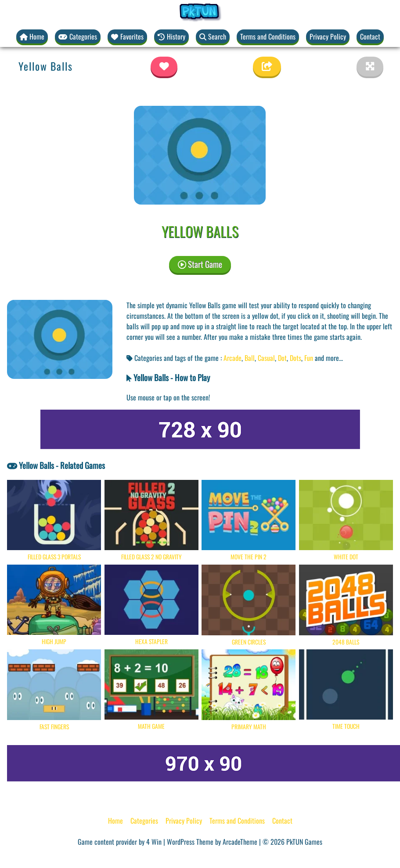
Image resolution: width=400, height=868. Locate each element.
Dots (295, 358)
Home (115, 821)
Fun (309, 358)
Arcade (232, 358)
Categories (144, 821)
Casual (266, 358)
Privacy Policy (328, 36)
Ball (250, 358)
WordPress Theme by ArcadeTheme (212, 842)
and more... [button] (329, 358)
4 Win (154, 842)
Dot (282, 358)
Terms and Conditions (268, 36)
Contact (370, 36)
